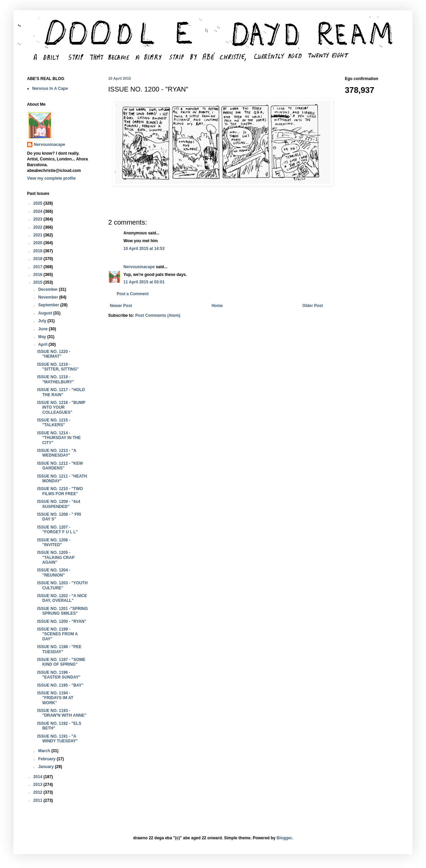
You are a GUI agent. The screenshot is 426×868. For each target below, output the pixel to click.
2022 (39, 227)
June (43, 329)
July (43, 321)
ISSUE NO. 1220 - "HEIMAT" (54, 354)
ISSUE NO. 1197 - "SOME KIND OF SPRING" (61, 662)
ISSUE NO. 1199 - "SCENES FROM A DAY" (57, 634)
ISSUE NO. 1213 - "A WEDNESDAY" (57, 453)
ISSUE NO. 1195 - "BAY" (60, 685)
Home (217, 306)
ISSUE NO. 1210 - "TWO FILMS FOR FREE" (60, 491)
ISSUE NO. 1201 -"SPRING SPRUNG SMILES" (63, 611)
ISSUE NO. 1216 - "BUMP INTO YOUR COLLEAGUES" (61, 407)
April (43, 344)
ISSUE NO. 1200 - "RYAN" (62, 621)
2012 (39, 792)
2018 (39, 259)
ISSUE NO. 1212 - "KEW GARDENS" (60, 466)
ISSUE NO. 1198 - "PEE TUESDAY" (59, 649)
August (46, 313)
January (46, 767)
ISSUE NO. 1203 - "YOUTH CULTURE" (62, 585)
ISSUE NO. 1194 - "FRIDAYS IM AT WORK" (55, 698)
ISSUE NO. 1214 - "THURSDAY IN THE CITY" (59, 438)
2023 (39, 219)
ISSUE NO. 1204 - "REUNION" (54, 572)
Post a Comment (133, 294)
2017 (39, 267)
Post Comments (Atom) (158, 315)
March (45, 751)
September (49, 305)
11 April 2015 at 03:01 (144, 282)
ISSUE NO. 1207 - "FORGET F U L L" (57, 530)
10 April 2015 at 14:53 (144, 249)
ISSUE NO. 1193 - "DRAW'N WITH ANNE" (62, 713)
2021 (39, 235)
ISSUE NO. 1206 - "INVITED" (54, 542)
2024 (39, 211)
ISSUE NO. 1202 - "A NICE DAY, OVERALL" (62, 598)
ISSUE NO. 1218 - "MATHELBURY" (56, 379)
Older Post (313, 306)
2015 (39, 282)
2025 (39, 203)
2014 (39, 777)
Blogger (284, 838)
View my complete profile (51, 178)
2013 (39, 785)
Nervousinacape (139, 267)
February (48, 759)
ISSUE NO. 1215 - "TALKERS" (54, 423)
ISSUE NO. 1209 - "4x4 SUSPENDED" (59, 504)
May (43, 337)
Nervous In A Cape (50, 88)
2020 (39, 243)
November (49, 297)
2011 (39, 800)
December (49, 289)
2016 (39, 275)
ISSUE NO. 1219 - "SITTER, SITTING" (58, 367)
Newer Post (121, 306)
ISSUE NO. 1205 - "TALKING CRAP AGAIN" (56, 557)
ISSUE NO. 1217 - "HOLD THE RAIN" (61, 392)
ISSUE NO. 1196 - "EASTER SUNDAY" (59, 675)
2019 (39, 251)
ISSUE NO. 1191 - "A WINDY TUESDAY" (57, 739)
